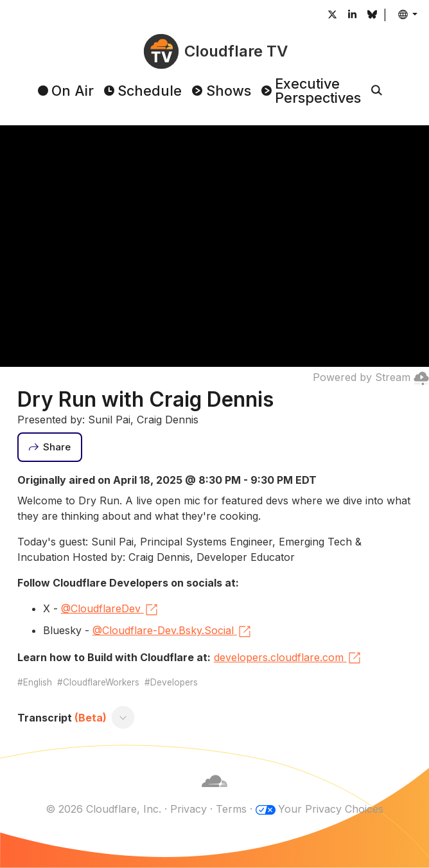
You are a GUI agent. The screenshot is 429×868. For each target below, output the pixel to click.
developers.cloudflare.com (288, 658)
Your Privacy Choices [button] (331, 809)
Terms (231, 809)
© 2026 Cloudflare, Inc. (103, 809)
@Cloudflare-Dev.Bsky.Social (172, 632)
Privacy (188, 809)
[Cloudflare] (214, 793)
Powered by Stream (371, 377)
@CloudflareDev (110, 610)
